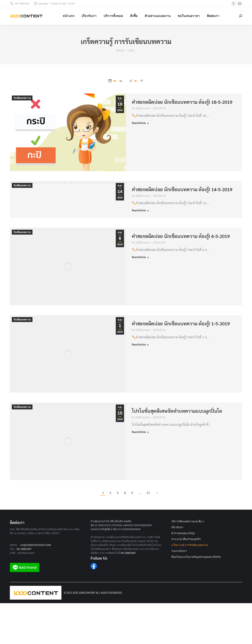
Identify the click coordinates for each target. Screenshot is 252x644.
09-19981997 (24, 549)
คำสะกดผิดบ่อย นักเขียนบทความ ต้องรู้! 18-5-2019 (182, 102)
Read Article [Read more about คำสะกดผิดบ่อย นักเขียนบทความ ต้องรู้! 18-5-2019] (140, 123)
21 (148, 493)
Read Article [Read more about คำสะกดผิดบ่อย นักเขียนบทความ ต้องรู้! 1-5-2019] (140, 344)
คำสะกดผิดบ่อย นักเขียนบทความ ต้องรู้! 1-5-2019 (181, 323)
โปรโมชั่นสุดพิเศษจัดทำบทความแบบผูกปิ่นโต (177, 411)
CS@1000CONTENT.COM (36, 545)
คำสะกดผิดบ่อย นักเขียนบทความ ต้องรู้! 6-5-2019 (181, 236)
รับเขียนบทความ (22, 98)
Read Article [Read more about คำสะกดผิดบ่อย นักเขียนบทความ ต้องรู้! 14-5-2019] (140, 210)
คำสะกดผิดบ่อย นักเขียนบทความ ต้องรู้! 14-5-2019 (182, 189)
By (141, 108)
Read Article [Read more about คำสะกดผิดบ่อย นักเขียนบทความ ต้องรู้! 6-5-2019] (140, 257)
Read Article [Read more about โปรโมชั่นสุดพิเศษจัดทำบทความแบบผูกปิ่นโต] (140, 432)
